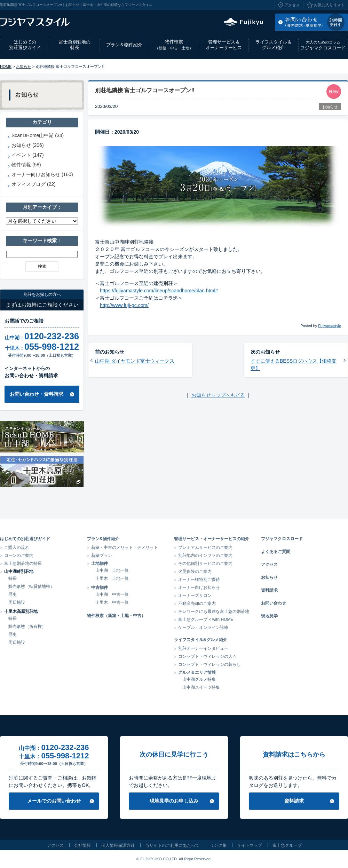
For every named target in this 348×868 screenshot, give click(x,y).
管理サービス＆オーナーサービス (224, 45)
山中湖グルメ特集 (199, 679)
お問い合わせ (274, 603)
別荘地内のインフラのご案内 (205, 555)
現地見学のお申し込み (174, 801)
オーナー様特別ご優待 (199, 579)
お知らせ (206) (28, 145)
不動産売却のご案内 (197, 603)
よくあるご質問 (276, 552)
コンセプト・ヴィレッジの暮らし (209, 664)
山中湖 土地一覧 (112, 570)
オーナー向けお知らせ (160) (42, 174)
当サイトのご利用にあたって (172, 845)
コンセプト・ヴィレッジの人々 (207, 656)
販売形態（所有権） (27, 626)
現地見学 (269, 616)
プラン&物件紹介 (103, 539)
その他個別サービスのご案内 (205, 563)
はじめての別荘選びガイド (25, 45)
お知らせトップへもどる (218, 395)
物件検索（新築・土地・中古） (116, 616)
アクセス (292, 5)
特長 (13, 578)
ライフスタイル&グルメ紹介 (201, 640)
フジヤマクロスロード (323, 45)
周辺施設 (17, 602)
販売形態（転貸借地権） (31, 586)
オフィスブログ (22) (34, 184)
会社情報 (82, 845)
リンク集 (218, 845)
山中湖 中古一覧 (112, 594)
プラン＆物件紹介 (124, 45)
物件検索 (174, 45)
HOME (6, 66)
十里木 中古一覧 (112, 602)
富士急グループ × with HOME (206, 620)
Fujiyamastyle (330, 326)
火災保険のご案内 (195, 571)
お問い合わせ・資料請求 (37, 394)
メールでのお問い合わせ (54, 801)
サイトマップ (250, 845)
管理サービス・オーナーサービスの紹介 (212, 539)
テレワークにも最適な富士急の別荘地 (214, 611)
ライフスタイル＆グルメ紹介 (274, 45)
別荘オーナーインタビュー (203, 648)
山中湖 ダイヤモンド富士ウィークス (135, 361)
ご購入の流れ (17, 547)
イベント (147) (28, 155)
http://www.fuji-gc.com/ (124, 305)
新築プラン (102, 555)
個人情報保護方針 (118, 845)
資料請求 (269, 590)
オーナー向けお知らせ (199, 587)
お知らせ (24, 66)
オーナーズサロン (195, 595)
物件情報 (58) (26, 165)
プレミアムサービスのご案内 (205, 547)
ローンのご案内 (19, 555)
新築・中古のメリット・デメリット (125, 547)
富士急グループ (287, 845)
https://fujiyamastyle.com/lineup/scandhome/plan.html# (159, 291)
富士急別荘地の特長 (75, 45)
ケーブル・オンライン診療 (203, 628)
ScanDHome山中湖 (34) (38, 135)
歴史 (13, 594)
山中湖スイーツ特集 (201, 687)
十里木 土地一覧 (112, 578)
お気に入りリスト (329, 5)
